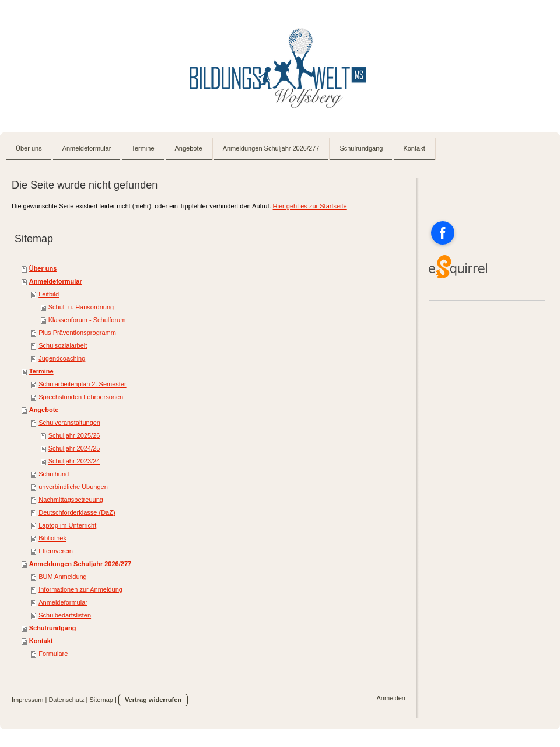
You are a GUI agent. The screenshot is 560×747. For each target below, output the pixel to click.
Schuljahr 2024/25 (74, 448)
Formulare (53, 654)
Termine (41, 371)
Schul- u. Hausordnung (81, 307)
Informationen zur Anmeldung (80, 589)
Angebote (44, 410)
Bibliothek (52, 538)
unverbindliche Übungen (73, 487)
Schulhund (54, 474)
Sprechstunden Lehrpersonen (81, 397)
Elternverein (56, 551)
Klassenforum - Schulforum (87, 320)
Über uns (43, 268)
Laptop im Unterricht (67, 525)
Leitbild (49, 294)
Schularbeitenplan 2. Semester (82, 384)
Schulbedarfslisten (65, 615)
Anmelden (391, 698)
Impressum (27, 700)
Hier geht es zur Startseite (310, 206)
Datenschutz (66, 700)
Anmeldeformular (56, 281)
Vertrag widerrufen (153, 700)
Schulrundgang (53, 628)
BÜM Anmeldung (63, 577)
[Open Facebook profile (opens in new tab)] (443, 233)
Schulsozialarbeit (63, 345)
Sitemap (101, 700)
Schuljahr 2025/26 (74, 435)
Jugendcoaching (62, 358)
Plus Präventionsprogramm (77, 333)
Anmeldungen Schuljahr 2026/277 (80, 564)
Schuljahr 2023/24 (74, 461)
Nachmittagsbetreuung (71, 500)
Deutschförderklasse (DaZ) (77, 512)
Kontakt (41, 641)
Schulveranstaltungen (69, 423)
